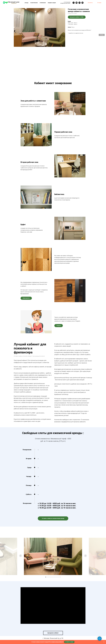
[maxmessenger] (82, 3)
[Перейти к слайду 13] (60, 547)
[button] (69, 642)
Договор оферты (70, 632)
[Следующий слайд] (85, 526)
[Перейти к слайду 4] (49, 547)
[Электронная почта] (77, 3)
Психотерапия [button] (34, 3)
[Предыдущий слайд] (21, 526)
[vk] (53, 627)
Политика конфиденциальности (39, 632)
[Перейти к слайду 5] (51, 547)
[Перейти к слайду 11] (58, 547)
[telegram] (79, 3)
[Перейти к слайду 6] (52, 547)
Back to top (100, 632)
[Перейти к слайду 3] (48, 547)
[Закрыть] (104, 642)
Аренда (26, 3)
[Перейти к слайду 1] (46, 547)
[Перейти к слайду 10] (57, 547)
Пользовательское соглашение (57, 632)
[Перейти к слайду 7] (53, 547)
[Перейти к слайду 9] (55, 547)
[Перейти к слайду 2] (47, 547)
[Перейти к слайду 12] (59, 547)
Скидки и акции (52, 3)
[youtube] (56, 627)
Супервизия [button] (43, 3)
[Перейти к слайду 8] (54, 547)
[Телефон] (74, 3)
